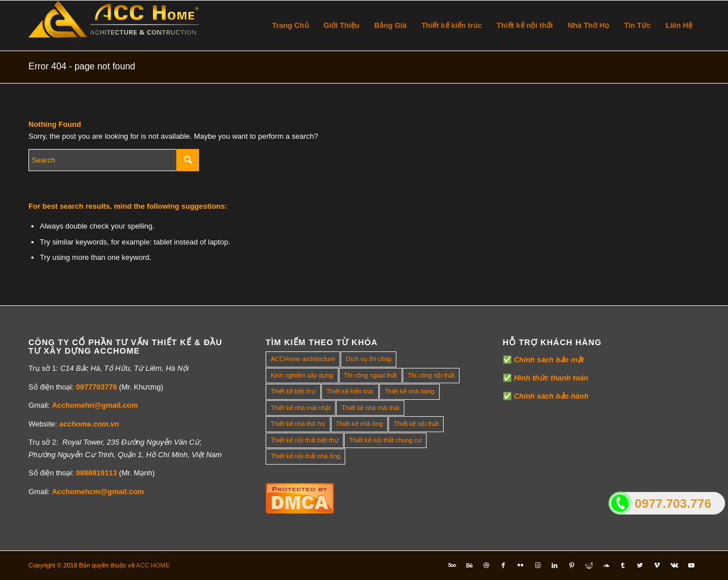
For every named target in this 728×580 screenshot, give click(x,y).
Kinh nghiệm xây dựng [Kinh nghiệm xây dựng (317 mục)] (302, 375)
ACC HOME (153, 565)
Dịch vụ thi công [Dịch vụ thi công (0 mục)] (369, 359)
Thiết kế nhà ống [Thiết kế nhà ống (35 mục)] (360, 424)
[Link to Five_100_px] (452, 565)
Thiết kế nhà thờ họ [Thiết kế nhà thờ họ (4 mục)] (298, 424)
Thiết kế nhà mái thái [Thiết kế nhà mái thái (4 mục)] (370, 408)
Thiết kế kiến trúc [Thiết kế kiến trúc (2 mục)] (350, 391)
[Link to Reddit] (589, 565)
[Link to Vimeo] (657, 565)
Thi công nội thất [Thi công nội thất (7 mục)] (431, 375)
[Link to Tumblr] (623, 565)
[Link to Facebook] (503, 565)
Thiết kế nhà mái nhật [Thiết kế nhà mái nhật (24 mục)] (301, 408)
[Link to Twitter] (640, 565)
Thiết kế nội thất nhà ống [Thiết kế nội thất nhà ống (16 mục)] (306, 456)
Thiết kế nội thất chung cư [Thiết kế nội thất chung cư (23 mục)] (385, 440)
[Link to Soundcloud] (606, 565)
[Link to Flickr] (520, 565)
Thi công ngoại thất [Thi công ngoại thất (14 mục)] (371, 375)
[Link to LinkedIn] (555, 565)
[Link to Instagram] (537, 565)
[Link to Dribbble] (486, 565)
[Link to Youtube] (691, 565)
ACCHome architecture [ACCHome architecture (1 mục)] (303, 359)
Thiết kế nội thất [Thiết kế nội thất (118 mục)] (416, 424)
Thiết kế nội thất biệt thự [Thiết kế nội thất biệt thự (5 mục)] (305, 440)
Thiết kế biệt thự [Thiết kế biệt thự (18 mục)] (293, 391)
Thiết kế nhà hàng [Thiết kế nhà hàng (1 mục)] (409, 391)
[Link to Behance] (469, 565)
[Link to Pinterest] (572, 565)
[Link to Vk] (674, 565)
